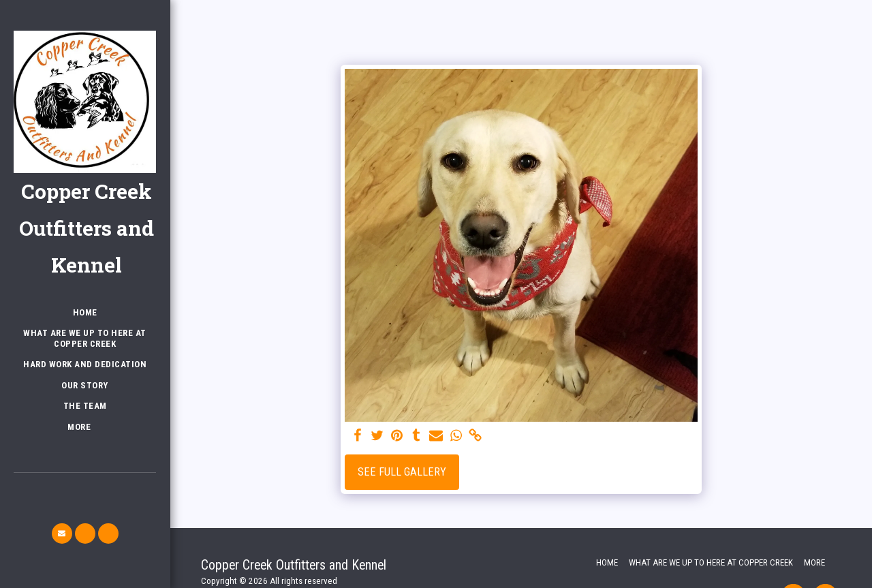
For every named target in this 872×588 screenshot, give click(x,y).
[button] (62, 533)
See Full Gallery (402, 472)
